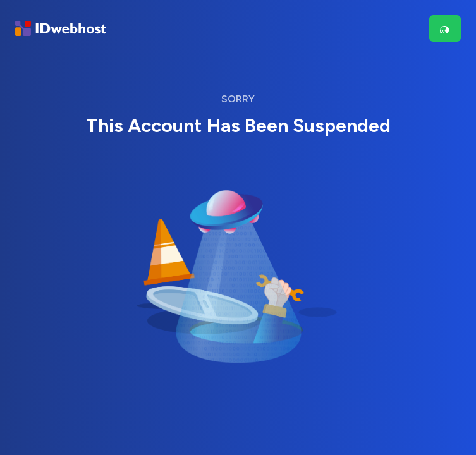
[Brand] (61, 29)
